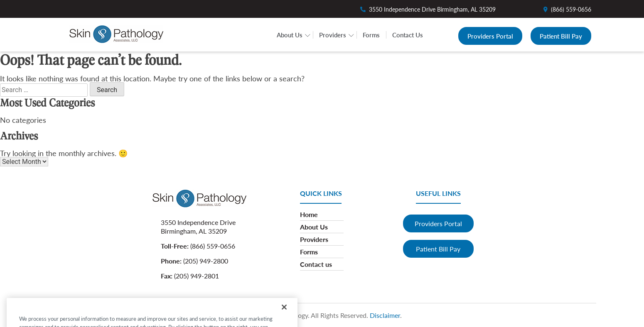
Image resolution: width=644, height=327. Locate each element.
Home (309, 214)
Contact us (316, 264)
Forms (371, 35)
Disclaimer (385, 315)
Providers (333, 35)
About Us (290, 35)
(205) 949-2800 (206, 261)
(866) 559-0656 (571, 9)
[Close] (284, 314)
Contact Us (408, 35)
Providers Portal (490, 36)
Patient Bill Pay (561, 36)
